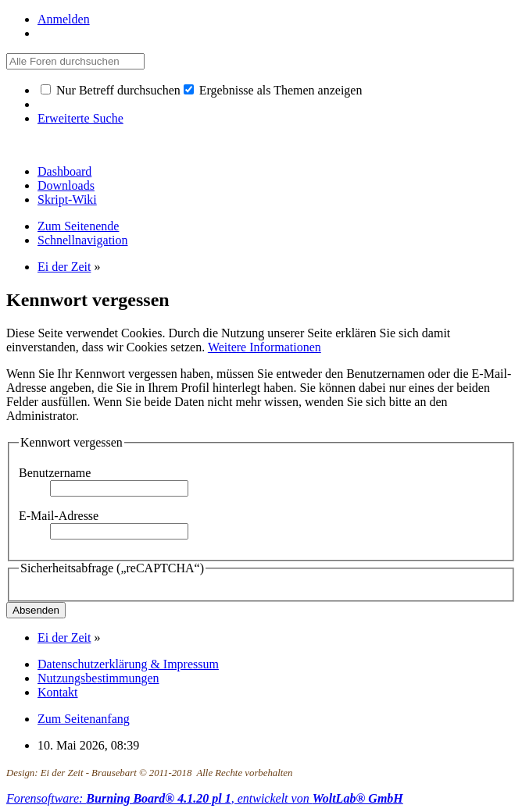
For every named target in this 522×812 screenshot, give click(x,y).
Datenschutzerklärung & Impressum (128, 664)
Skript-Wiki (67, 199)
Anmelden (64, 19)
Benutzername (55, 473)
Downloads (66, 185)
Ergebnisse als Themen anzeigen (273, 90)
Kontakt (58, 692)
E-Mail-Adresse (59, 516)
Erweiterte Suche (80, 118)
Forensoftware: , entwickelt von (205, 798)
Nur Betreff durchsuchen (111, 90)
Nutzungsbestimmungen (98, 678)
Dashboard (64, 171)
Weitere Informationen (265, 347)
